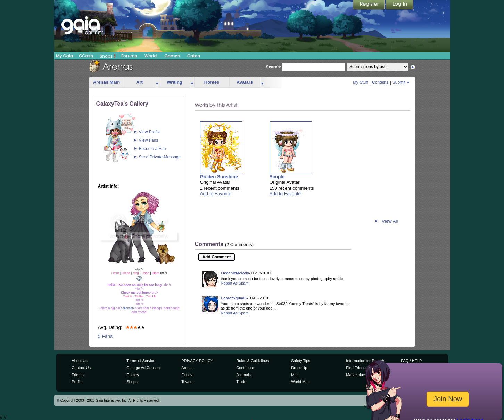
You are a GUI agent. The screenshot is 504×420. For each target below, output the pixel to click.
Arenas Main (106, 82)
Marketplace (356, 375)
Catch (194, 56)
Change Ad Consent (144, 368)
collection (127, 308)
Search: (274, 67)
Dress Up (299, 368)
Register (369, 5)
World (151, 56)
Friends (78, 375)
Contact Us (81, 368)
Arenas (187, 368)
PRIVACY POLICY (197, 361)
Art (139, 82)
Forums (129, 56)
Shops (108, 56)
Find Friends (357, 368)
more (157, 83)
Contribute (245, 368)
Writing (175, 82)
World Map (300, 382)
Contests (380, 82)
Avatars (245, 82)
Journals (243, 375)
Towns (187, 382)
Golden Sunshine (219, 177)
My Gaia (64, 56)
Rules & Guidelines (253, 361)
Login (399, 5)
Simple (277, 177)
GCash (86, 56)
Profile (77, 382)
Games (172, 56)
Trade (241, 382)
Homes (212, 82)
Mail (295, 375)
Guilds (187, 375)
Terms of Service (141, 361)
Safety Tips (301, 361)
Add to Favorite (216, 194)
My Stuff (361, 82)
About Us (79, 361)
